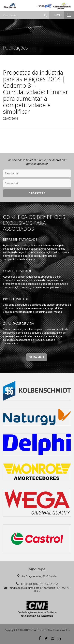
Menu (64, 15)
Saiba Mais (37, 357)
